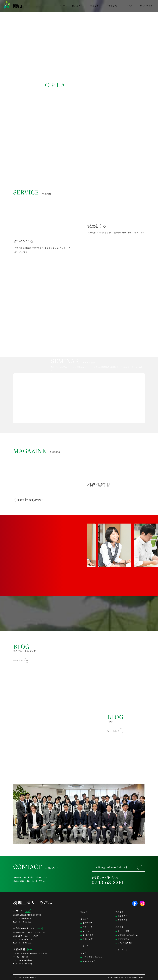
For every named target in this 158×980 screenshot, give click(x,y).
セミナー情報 (123, 931)
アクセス (86, 931)
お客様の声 (88, 939)
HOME (63, 6)
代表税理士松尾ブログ (93, 957)
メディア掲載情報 (125, 943)
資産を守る (123, 920)
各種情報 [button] (113, 6)
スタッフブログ (89, 961)
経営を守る (123, 916)
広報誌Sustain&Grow (128, 935)
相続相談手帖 (124, 939)
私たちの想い (89, 927)
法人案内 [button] (76, 6)
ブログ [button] (129, 6)
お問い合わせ (146, 6)
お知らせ (84, 946)
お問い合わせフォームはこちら (112, 867)
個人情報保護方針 (30, 977)
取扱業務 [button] (95, 6)
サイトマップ (17, 977)
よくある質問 (88, 935)
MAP (28, 911)
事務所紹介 (88, 923)
